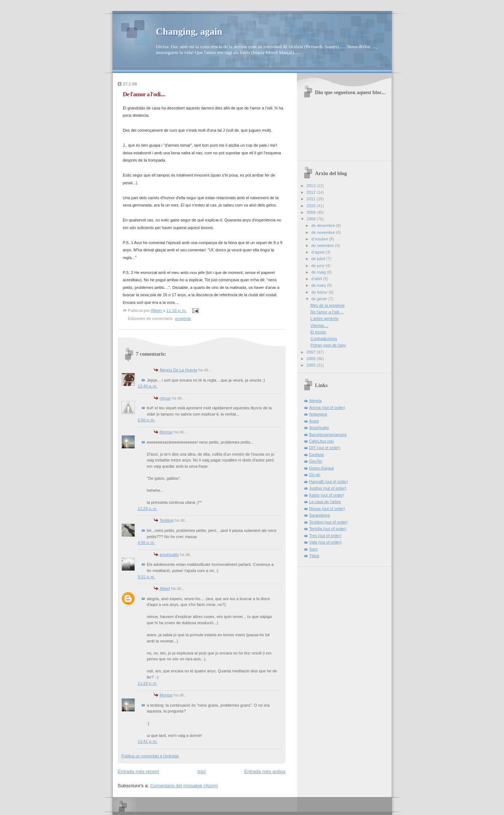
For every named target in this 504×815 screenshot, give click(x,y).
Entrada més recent (138, 771)
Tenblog (167, 520)
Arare (314, 421)
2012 (312, 192)
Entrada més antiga (265, 771)
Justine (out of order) (328, 488)
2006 (312, 359)
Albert (165, 588)
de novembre (324, 232)
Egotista (317, 455)
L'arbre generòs (324, 318)
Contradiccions (324, 339)
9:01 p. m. (147, 577)
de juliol (319, 259)
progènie (183, 318)
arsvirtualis (169, 555)
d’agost (319, 252)
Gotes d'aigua (322, 468)
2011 (312, 199)
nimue (165, 398)
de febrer (320, 292)
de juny (319, 266)
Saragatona (320, 515)
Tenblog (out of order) (329, 522)
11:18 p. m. (148, 683)
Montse (166, 432)
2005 (312, 365)
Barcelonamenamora (328, 434)
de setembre (323, 246)
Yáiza (314, 556)
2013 (312, 186)
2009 (312, 212)
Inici (201, 771)
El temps (318, 332)
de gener (320, 299)
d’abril (317, 279)
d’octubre (320, 239)
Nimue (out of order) (327, 509)
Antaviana (318, 414)
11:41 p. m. (148, 741)
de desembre (324, 225)
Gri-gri (315, 475)
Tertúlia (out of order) (328, 529)
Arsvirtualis (319, 428)
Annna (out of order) (327, 407)
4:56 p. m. (147, 542)
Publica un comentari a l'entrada (150, 756)
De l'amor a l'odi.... (327, 312)
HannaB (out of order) (329, 482)
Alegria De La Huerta (179, 370)
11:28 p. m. (148, 509)
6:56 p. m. (147, 420)
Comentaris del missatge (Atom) (184, 786)
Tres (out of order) (325, 536)
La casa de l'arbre (325, 502)
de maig (319, 272)
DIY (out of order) (325, 448)
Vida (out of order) (325, 542)
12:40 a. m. (148, 386)
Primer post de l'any (328, 345)
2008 (312, 219)
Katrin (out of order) (327, 495)
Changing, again (189, 32)
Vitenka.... (319, 325)
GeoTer (316, 461)
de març (319, 285)
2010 (312, 206)
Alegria (315, 401)
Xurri (313, 549)
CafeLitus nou (322, 441)
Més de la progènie (327, 305)
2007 (312, 352)
